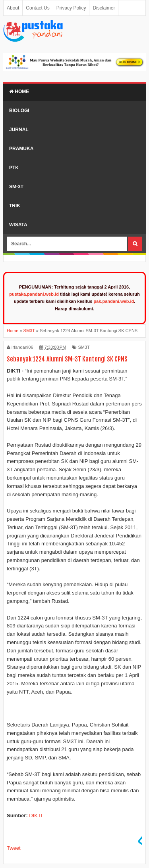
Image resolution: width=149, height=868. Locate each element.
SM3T (84, 347)
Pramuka (21, 149)
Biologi (19, 111)
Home (19, 92)
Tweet (14, 848)
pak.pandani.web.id (114, 301)
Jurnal (19, 130)
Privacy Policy (71, 8)
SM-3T (16, 187)
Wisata (18, 225)
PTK (14, 168)
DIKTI (36, 815)
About (13, 8)
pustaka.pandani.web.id (34, 294)
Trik (15, 206)
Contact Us (38, 8)
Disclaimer (104, 8)
